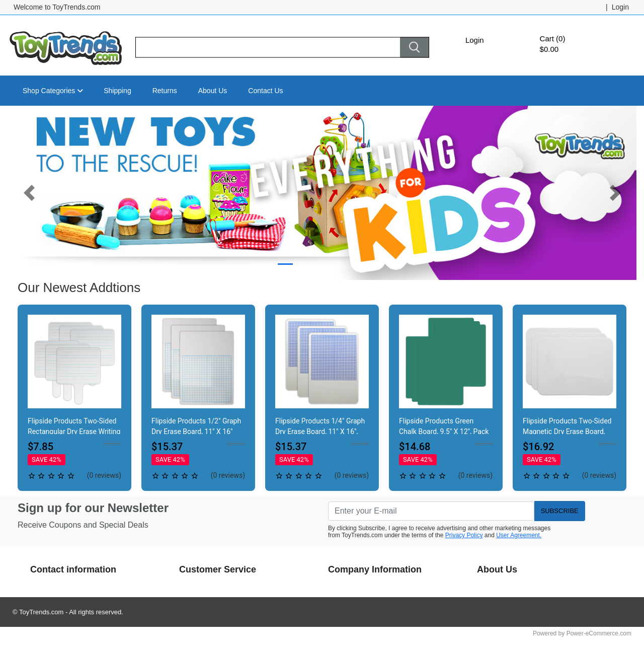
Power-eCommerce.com (599, 633)
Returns (165, 91)
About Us (213, 91)
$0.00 (549, 49)
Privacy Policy (464, 535)
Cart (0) (553, 39)
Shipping (117, 91)
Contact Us (265, 91)
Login (475, 40)
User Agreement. (519, 535)
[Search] (268, 48)
